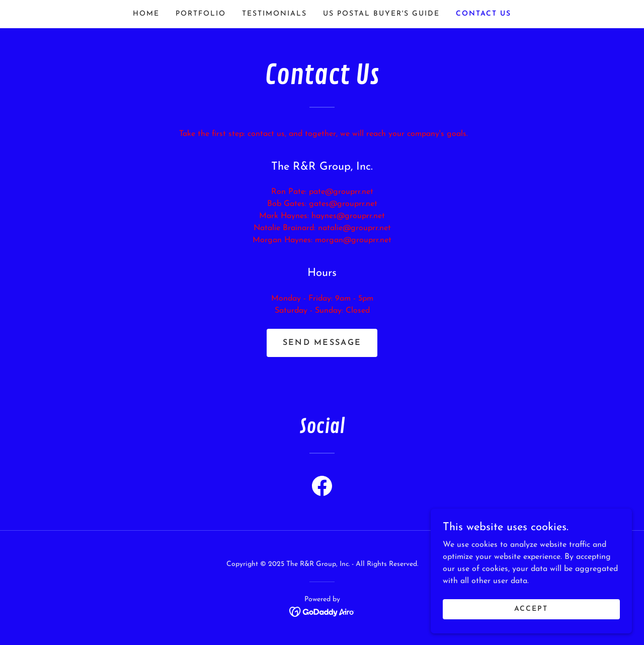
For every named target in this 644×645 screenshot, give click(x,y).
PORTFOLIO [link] (201, 14)
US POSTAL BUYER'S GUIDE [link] (381, 14)
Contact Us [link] (484, 14)
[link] (322, 488)
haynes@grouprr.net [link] (348, 216)
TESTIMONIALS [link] (274, 14)
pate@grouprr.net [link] (341, 192)
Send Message (322, 343)
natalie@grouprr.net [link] (354, 228)
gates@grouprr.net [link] (343, 204)
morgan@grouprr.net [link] (353, 240)
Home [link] (146, 14)
